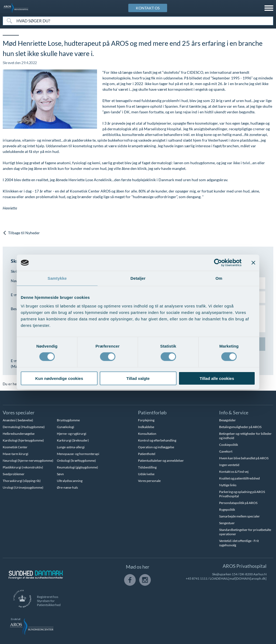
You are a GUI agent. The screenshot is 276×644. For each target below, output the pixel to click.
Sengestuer (227, 523)
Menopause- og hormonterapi (78, 454)
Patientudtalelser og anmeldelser (161, 461)
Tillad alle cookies (217, 378)
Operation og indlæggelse (156, 447)
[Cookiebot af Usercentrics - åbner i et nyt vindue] (218, 263)
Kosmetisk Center (15, 447)
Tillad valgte (138, 378)
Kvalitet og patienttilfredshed (239, 478)
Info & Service (234, 412)
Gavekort (226, 451)
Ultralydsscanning (70, 481)
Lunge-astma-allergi (71, 447)
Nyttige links (228, 485)
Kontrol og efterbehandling (157, 440)
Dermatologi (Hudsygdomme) (24, 427)
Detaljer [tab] (138, 278)
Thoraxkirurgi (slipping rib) (22, 481)
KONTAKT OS (148, 8)
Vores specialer (19, 412)
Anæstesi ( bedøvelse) (18, 420)
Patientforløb (152, 412)
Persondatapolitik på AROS (238, 503)
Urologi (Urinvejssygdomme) (23, 487)
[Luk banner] (253, 263)
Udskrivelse (146, 474)
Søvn (60, 474)
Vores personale (149, 481)
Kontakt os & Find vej (234, 472)
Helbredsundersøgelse (19, 434)
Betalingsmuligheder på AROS (240, 427)
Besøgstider (227, 420)
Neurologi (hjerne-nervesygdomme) (28, 461)
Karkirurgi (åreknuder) (73, 440)
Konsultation (147, 434)
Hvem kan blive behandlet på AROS (244, 458)
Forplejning (146, 420)
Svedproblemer (14, 474)
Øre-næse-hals (67, 487)
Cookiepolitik (229, 445)
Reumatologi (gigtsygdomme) (77, 467)
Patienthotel (147, 454)
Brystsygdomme (68, 420)
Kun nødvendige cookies (59, 378)
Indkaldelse (146, 427)
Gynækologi (65, 427)
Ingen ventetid (229, 465)
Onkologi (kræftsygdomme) (76, 461)
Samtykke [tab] (57, 278)
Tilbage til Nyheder (21, 233)
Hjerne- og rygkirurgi (72, 434)
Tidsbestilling (147, 467)
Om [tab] (219, 278)
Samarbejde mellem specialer (239, 516)
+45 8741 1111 (197, 578)
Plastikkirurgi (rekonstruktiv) (23, 467)
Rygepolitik (227, 510)
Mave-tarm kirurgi (15, 454)
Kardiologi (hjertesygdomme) (23, 440)
